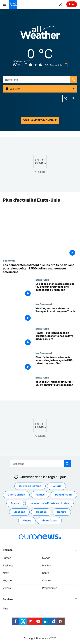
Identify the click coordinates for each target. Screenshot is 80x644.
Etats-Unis (42, 280)
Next (6, 573)
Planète (47, 565)
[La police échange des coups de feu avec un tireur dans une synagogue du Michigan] (56, 290)
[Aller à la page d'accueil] (13, 4)
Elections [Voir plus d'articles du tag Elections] (19, 512)
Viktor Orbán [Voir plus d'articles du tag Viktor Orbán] (49, 520)
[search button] (74, 80)
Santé (46, 573)
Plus (5, 608)
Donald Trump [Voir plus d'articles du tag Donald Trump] (64, 495)
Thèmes (8, 550)
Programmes (50, 588)
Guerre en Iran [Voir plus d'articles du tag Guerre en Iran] (16, 495)
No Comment (44, 304)
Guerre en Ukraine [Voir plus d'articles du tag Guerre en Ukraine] (30, 486)
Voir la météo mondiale (40, 120)
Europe (7, 558)
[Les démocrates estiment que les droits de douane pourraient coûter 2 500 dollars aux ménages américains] (40, 269)
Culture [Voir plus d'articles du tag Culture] (62, 512)
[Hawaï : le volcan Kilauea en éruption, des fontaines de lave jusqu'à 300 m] (56, 339)
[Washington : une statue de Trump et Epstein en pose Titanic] (56, 315)
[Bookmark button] (65, 65)
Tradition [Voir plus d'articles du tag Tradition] (41, 512)
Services (8, 599)
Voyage (7, 580)
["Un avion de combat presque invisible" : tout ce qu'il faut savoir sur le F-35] (56, 388)
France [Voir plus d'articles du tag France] (15, 503)
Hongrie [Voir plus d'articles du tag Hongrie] (56, 486)
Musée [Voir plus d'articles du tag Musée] (27, 520)
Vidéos (7, 588)
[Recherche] (40, 80)
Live (72, 4)
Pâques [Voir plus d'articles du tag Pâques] (40, 495)
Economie (9, 260)
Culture (46, 580)
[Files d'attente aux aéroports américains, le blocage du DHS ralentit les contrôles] (56, 364)
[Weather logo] (40, 34)
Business (8, 565)
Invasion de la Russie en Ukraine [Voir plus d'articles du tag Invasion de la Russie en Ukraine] (49, 503)
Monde (46, 558)
